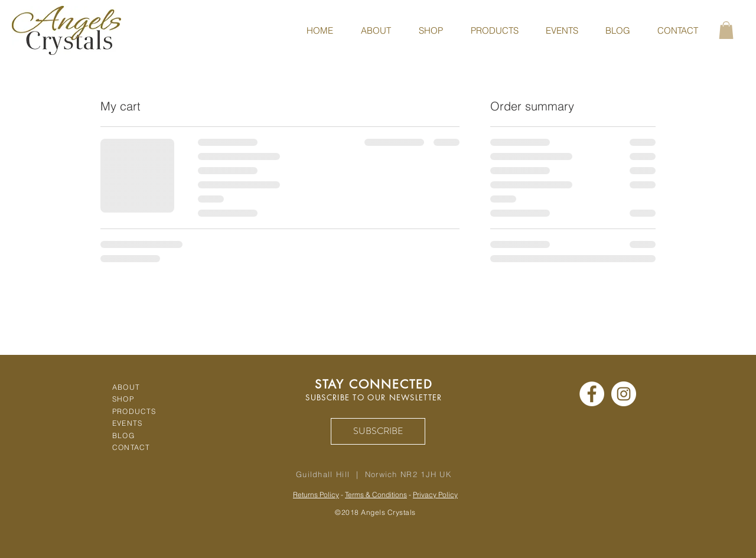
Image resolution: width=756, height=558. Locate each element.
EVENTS (127, 423)
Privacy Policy (435, 495)
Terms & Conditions (376, 495)
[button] (726, 30)
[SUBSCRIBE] (378, 431)
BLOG (123, 435)
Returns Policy (316, 495)
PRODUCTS (134, 411)
